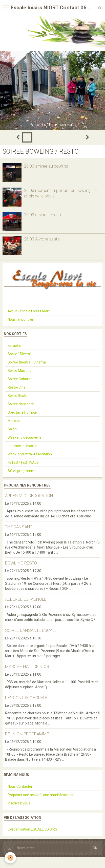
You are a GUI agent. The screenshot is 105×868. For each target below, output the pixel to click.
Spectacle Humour (22, 412)
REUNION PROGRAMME (27, 734)
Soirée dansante (21, 404)
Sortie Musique (20, 371)
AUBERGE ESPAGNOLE (26, 599)
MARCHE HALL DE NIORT (28, 667)
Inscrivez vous (19, 803)
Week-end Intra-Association (30, 454)
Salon (12, 429)
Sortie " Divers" (19, 354)
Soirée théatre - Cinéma (27, 362)
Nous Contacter (20, 786)
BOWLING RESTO (21, 563)
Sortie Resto (17, 396)
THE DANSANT (19, 527)
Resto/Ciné (17, 387)
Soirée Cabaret (20, 379)
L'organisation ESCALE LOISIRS (32, 829)
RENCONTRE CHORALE (26, 698)
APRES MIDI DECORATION (29, 496)
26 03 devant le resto (43, 215)
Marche (14, 421)
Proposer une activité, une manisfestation (41, 795)
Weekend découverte (25, 437)
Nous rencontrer (20, 319)
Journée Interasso (22, 446)
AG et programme (22, 471)
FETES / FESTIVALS (23, 462)
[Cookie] (10, 858)
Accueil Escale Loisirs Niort (29, 311)
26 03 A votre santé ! (43, 239)
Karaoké (14, 346)
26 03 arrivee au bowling (46, 166)
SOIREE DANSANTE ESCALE (31, 630)
